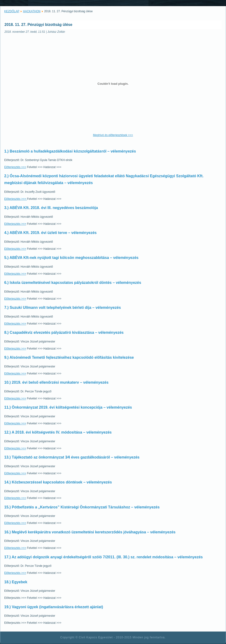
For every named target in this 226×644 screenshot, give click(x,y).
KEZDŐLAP (12, 11)
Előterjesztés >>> (15, 167)
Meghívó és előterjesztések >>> (113, 135)
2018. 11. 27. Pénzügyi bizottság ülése (38, 25)
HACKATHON (32, 11)
